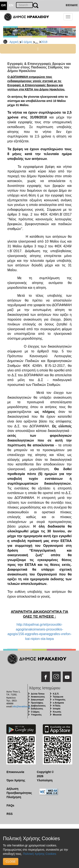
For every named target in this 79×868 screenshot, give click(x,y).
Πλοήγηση (14, 797)
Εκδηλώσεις (37, 709)
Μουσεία (57, 715)
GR (3, 5)
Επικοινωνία (15, 772)
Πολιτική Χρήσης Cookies (40, 854)
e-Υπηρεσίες (59, 700)
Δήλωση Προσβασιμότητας (18, 791)
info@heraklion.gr (21, 707)
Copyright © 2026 (45, 774)
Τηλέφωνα (58, 697)
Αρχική (14, 42)
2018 (44, 42)
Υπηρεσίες (36, 715)
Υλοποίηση (45, 780)
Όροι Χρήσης (16, 780)
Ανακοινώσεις (38, 697)
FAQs (10, 805)
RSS (10, 814)
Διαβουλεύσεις (38, 706)
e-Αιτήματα (58, 703)
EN (11, 5)
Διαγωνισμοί (37, 700)
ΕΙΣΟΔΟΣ (72, 5)
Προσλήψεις (37, 703)
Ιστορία (57, 709)
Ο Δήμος (27, 42)
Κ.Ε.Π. (56, 694)
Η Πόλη (57, 706)
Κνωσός (57, 712)
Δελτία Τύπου (38, 694)
